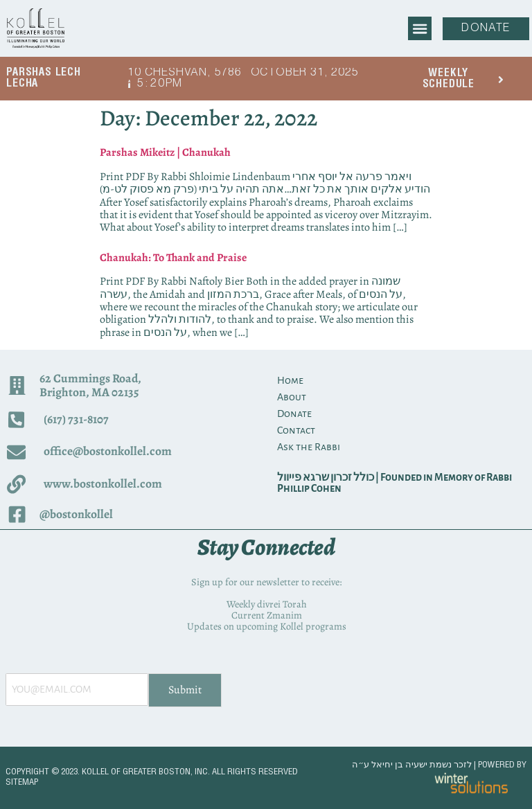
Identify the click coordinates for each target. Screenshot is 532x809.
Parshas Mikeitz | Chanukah (165, 152)
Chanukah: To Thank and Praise (173, 258)
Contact (296, 430)
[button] (419, 28)
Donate (294, 414)
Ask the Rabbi (309, 447)
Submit (185, 690)
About (292, 397)
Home (290, 380)
